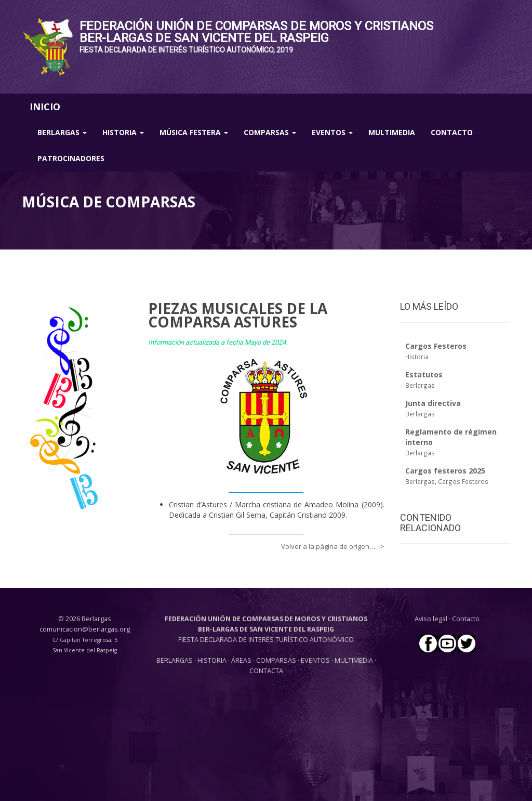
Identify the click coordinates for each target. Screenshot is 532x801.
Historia (123, 132)
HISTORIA (213, 660)
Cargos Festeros (463, 481)
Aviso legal (431, 619)
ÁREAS (241, 660)
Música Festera (194, 132)
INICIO (45, 107)
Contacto (452, 132)
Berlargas (62, 132)
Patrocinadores (71, 158)
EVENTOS (316, 660)
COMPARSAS (277, 660)
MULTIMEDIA (354, 660)
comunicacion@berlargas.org (85, 629)
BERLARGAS (175, 660)
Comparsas (270, 132)
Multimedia (392, 132)
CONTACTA (266, 671)
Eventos (332, 132)
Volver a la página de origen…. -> (333, 546)
